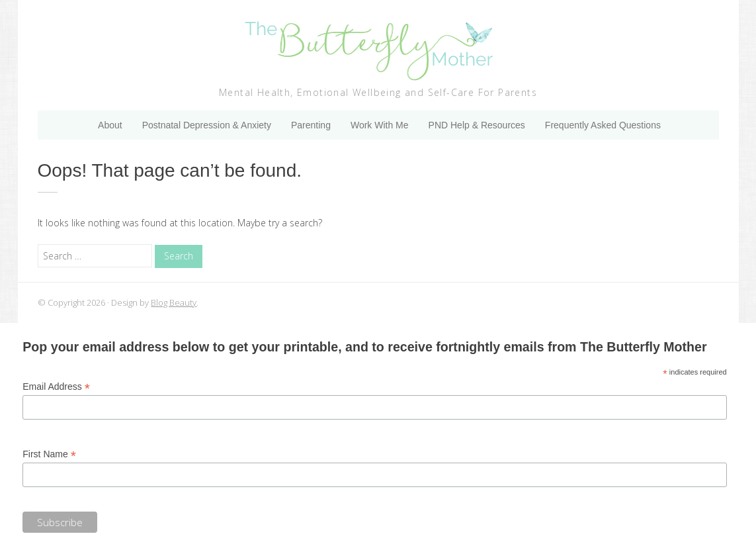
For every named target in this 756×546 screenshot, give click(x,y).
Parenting (311, 125)
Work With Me (380, 125)
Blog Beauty (174, 302)
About (110, 125)
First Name (49, 454)
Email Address (56, 387)
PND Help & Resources (477, 125)
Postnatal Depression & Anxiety (207, 125)
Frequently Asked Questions (603, 125)
